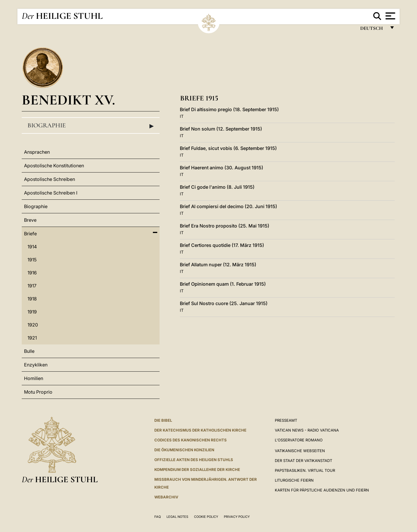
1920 (33, 325)
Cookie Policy (206, 517)
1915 (32, 260)
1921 (32, 338)
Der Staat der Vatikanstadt (303, 461)
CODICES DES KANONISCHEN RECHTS (191, 440)
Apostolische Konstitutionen (54, 166)
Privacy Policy (237, 517)
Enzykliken (36, 365)
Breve (30, 220)
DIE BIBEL (163, 420)
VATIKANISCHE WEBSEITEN (300, 451)
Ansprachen (37, 152)
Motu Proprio (38, 392)
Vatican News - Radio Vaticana (307, 430)
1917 (32, 286)
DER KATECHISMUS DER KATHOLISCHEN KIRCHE (200, 430)
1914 (32, 247)
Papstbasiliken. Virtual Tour (305, 470)
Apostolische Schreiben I (51, 193)
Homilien (34, 378)
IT (182, 116)
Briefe (30, 234)
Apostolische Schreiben (50, 179)
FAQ (158, 517)
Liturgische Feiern (294, 480)
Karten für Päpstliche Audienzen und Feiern (322, 490)
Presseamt (286, 420)
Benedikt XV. (68, 100)
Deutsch (373, 30)
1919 (32, 312)
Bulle (29, 351)
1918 (32, 299)
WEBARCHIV (166, 497)
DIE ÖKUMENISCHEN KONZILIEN (184, 450)
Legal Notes (177, 517)
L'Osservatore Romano (299, 440)
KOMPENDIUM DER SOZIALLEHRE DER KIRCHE (197, 469)
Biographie (91, 126)
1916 (32, 273)
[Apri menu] (390, 16)
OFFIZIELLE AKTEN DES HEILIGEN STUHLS (194, 460)
